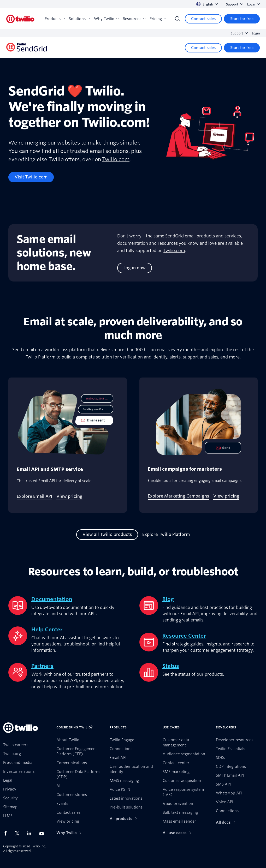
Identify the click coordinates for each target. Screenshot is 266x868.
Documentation (52, 599)
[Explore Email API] (34, 496)
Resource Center (184, 636)
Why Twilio (106, 19)
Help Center (47, 630)
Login (253, 4)
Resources (134, 19)
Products (55, 19)
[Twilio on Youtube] (43, 833)
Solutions (79, 19)
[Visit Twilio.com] (31, 177)
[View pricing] (69, 496)
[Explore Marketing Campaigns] (178, 496)
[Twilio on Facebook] (7, 833)
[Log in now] (135, 268)
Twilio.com (116, 159)
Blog (168, 599)
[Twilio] (20, 19)
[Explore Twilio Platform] (166, 535)
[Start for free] (242, 19)
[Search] (178, 19)
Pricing (158, 19)
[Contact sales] (203, 19)
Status (171, 666)
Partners (42, 666)
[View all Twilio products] (107, 535)
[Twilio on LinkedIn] (31, 833)
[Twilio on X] (19, 833)
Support (235, 4)
